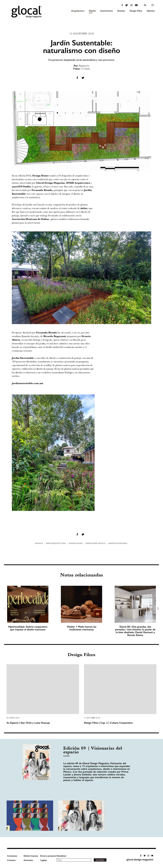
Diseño (92, 11)
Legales (44, 860)
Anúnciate (28, 860)
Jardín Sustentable (118, 543)
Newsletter (62, 856)
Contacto (11, 860)
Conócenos (12, 856)
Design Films (136, 11)
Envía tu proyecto (48, 856)
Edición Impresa (31, 856)
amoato (39, 543)
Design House (76, 543)
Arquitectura (78, 11)
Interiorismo (107, 11)
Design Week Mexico (95, 543)
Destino (121, 11)
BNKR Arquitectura (56, 543)
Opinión (151, 11)
